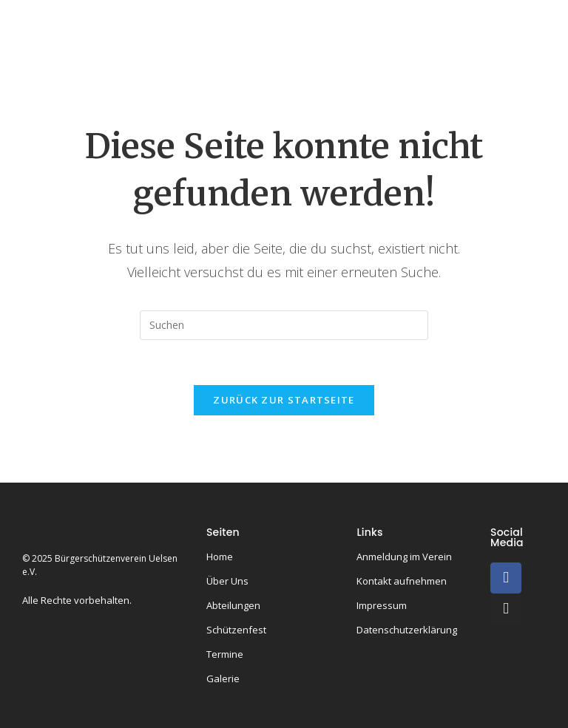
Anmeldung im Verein (404, 557)
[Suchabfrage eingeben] (284, 325)
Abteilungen (308, 21)
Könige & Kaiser (415, 21)
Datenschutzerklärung (407, 630)
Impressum (382, 605)
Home (151, 21)
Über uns (219, 21)
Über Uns (227, 581)
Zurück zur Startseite (284, 400)
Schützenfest (236, 630)
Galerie (347, 64)
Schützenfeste (184, 64)
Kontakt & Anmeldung (457, 64)
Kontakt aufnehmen (402, 581)
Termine (277, 64)
